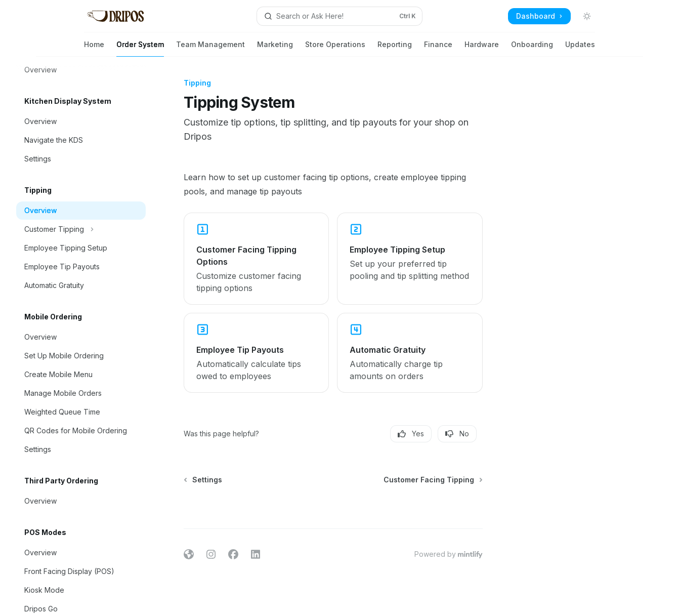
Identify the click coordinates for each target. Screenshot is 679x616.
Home (94, 48)
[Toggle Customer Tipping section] (81, 229)
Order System (140, 48)
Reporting (395, 48)
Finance (438, 48)
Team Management (210, 48)
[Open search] (339, 16)
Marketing (275, 48)
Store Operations (335, 48)
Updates (580, 48)
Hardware (482, 48)
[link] (256, 259)
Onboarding (532, 48)
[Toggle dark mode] (587, 16)
